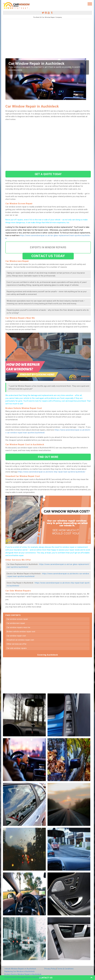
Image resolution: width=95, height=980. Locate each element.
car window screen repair (17, 619)
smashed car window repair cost (20, 640)
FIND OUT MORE (48, 457)
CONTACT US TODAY (48, 256)
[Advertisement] (47, 40)
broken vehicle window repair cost (21, 632)
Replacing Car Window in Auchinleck (19, 971)
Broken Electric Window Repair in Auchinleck (23, 974)
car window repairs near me (18, 627)
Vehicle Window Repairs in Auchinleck (20, 969)
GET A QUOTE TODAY (48, 174)
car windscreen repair (16, 623)
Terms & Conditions (65, 969)
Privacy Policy (50, 969)
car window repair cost (16, 636)
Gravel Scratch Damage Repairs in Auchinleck (24, 977)
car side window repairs (17, 648)
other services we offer (17, 644)
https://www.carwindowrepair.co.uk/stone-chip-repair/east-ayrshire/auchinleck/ (52, 472)
